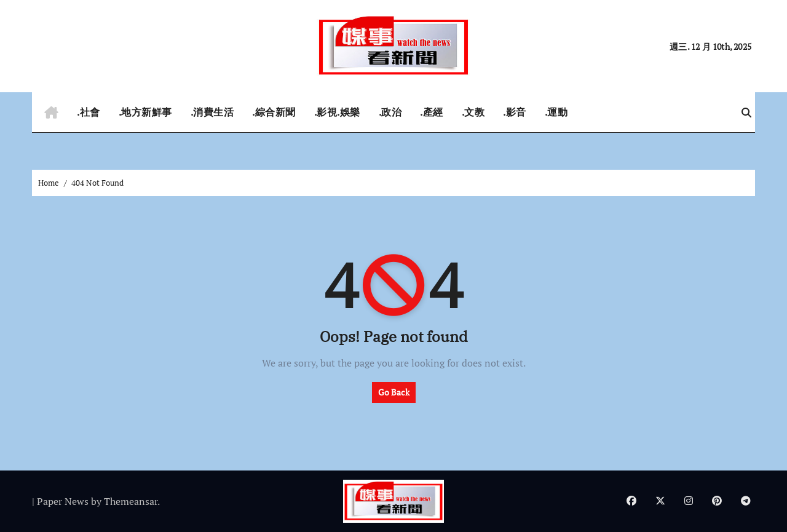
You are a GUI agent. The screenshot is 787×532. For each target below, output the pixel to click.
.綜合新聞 (274, 112)
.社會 (89, 112)
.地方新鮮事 (145, 112)
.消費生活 (212, 112)
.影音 (515, 112)
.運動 (556, 112)
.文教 (473, 112)
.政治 (390, 112)
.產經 (432, 112)
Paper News (63, 501)
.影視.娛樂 (337, 112)
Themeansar (131, 501)
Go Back (394, 392)
